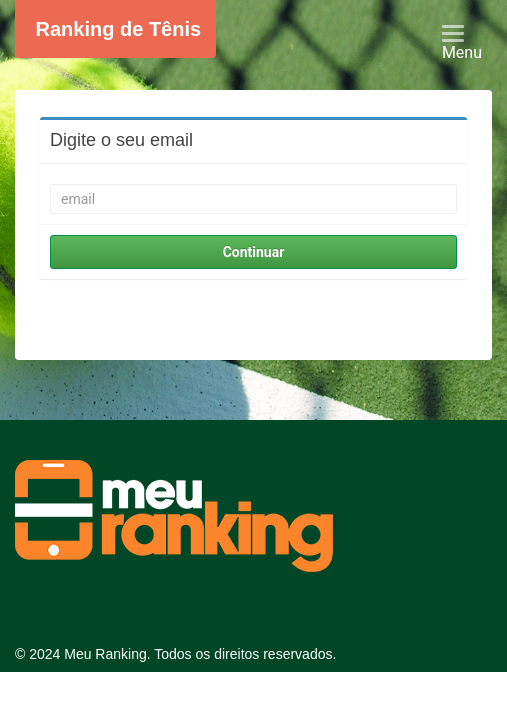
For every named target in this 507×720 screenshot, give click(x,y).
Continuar (254, 252)
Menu (469, 45)
